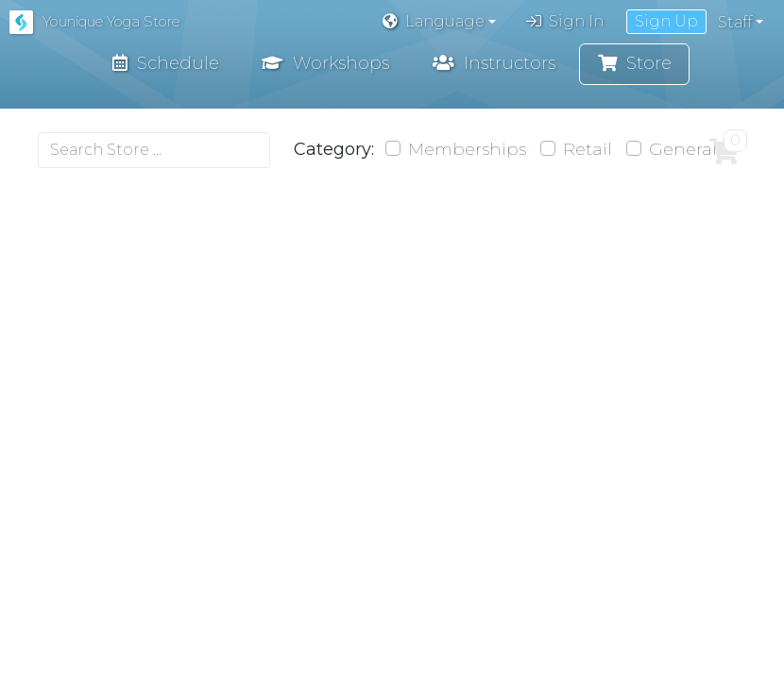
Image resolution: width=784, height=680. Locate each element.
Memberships (470, 151)
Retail (590, 151)
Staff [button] (735, 22)
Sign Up (666, 21)
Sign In (565, 21)
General (686, 151)
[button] (439, 22)
